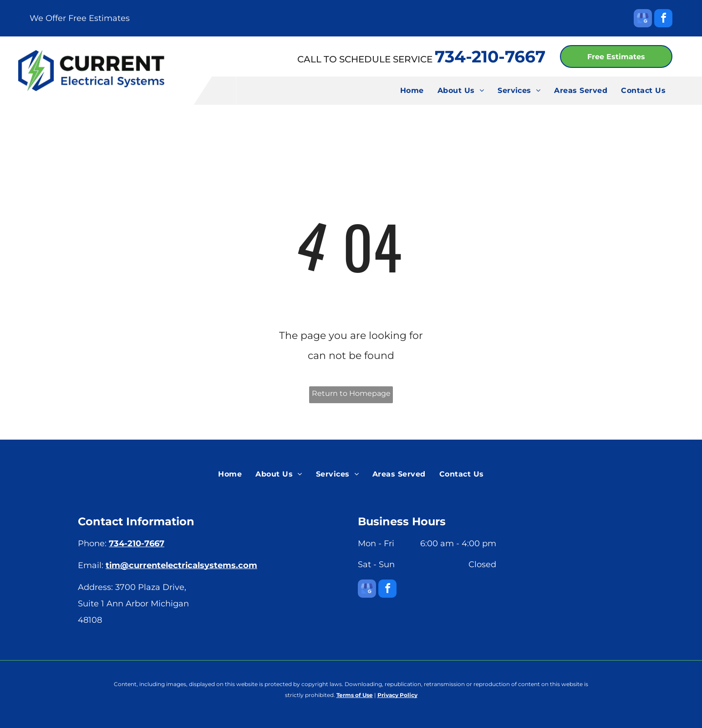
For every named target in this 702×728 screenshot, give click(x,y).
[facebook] (663, 19)
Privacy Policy (397, 695)
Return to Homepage (351, 393)
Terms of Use (355, 695)
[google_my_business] (643, 19)
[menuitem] (412, 91)
